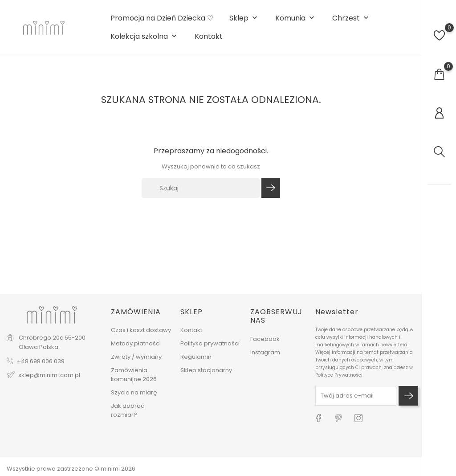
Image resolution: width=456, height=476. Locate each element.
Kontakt (209, 37)
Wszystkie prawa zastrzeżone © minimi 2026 (71, 469)
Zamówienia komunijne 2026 (134, 375)
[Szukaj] (201, 188)
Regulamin (196, 357)
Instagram (265, 352)
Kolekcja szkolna (145, 37)
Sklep (244, 18)
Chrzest (351, 18)
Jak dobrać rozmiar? (128, 410)
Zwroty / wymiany (136, 357)
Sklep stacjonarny (206, 370)
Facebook (265, 339)
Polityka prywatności (210, 343)
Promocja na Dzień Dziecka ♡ (162, 18)
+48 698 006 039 (41, 361)
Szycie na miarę (134, 392)
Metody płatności (136, 343)
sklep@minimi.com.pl (49, 375)
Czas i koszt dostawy (141, 330)
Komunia (296, 18)
